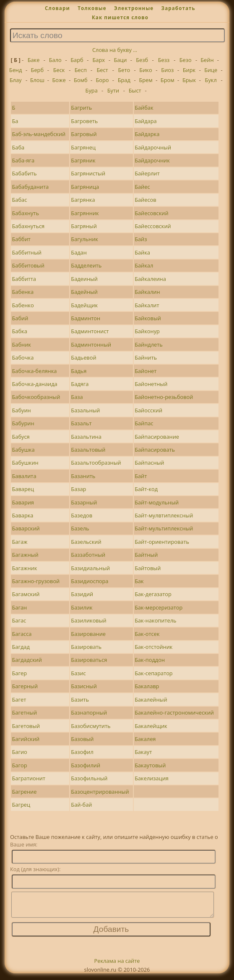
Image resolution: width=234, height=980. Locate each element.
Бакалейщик (151, 726)
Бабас (20, 200)
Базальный (85, 410)
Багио (20, 752)
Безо (186, 60)
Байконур (147, 331)
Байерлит (147, 173)
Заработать (178, 8)
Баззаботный (88, 555)
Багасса (22, 634)
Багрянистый (88, 173)
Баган (20, 607)
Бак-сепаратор (154, 673)
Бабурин (23, 423)
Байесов (145, 200)
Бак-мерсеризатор (159, 607)
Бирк (189, 70)
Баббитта (24, 279)
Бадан (79, 252)
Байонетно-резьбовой (164, 397)
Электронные (134, 8)
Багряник (83, 160)
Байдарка (147, 134)
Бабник (22, 345)
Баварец (23, 489)
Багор (20, 765)
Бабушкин (25, 463)
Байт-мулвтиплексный (164, 515)
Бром (168, 80)
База (77, 397)
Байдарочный (153, 147)
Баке (34, 60)
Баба (18, 147)
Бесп (81, 70)
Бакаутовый (150, 765)
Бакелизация (152, 778)
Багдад (21, 647)
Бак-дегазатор (153, 594)
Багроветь (84, 121)
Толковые (92, 8)
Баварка (23, 515)
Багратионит (29, 778)
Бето (124, 70)
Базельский (86, 542)
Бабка (20, 331)
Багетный (25, 712)
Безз (164, 60)
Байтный (146, 555)
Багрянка (83, 200)
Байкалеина (150, 279)
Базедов (82, 515)
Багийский (26, 739)
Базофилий (86, 765)
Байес (142, 187)
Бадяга (80, 384)
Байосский (148, 410)
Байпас (144, 423)
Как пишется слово (120, 17)
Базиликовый (88, 620)
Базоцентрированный (100, 792)
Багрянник (85, 213)
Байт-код (146, 489)
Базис (78, 673)
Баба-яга (23, 160)
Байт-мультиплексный (164, 528)
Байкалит (147, 305)
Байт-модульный (157, 502)
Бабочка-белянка (35, 371)
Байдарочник (152, 160)
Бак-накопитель (155, 620)
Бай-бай (81, 805)
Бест (102, 70)
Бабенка (23, 292)
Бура (92, 90)
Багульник (84, 239)
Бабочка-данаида (35, 384)
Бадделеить (86, 265)
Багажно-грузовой (36, 581)
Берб (37, 70)
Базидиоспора (90, 581)
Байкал (144, 265)
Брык (189, 80)
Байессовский (153, 226)
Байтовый (148, 568)
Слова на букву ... (115, 50)
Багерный (25, 686)
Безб (142, 60)
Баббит (21, 239)
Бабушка (23, 450)
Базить (80, 700)
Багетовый (26, 726)
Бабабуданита (31, 187)
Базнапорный (89, 712)
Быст (135, 90)
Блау (16, 80)
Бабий (20, 318)
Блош (37, 80)
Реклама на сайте (117, 966)
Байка (142, 252)
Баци (120, 60)
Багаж (20, 542)
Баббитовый (28, 265)
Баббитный (27, 252)
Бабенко (23, 305)
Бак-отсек (147, 634)
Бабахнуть (26, 213)
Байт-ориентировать (162, 542)
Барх (98, 60)
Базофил (82, 752)
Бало (55, 60)
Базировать (86, 647)
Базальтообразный (96, 463)
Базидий (82, 594)
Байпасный (149, 463)
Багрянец (83, 147)
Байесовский (151, 213)
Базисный (84, 686)
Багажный (25, 555)
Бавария (23, 502)
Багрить (81, 108)
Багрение (25, 792)
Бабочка (23, 358)
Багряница (85, 187)
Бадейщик (84, 305)
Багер (19, 673)
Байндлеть (149, 345)
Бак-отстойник (153, 647)
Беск (59, 70)
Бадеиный (84, 279)
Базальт (81, 423)
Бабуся (21, 437)
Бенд (16, 70)
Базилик (82, 607)
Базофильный (89, 778)
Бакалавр (147, 686)
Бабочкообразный (36, 397)
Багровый (84, 134)
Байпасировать (155, 450)
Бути (113, 90)
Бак (139, 581)
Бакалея (145, 739)
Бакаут (143, 752)
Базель (80, 528)
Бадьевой (83, 358)
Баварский (26, 528)
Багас (19, 620)
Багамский (26, 594)
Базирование (88, 634)
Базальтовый (88, 450)
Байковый (148, 318)
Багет (19, 700)
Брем (146, 80)
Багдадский (27, 660)
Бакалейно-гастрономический (174, 712)
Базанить (83, 476)
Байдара (146, 121)
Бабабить (25, 173)
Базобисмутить (91, 726)
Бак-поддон (150, 660)
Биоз (167, 70)
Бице (211, 70)
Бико (146, 70)
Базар (78, 489)
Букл (211, 80)
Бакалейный (151, 700)
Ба (15, 121)
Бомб (81, 80)
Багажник (25, 568)
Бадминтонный (91, 345)
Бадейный (84, 292)
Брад (124, 80)
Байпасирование (157, 437)
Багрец (21, 805)
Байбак (144, 108)
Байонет (146, 371)
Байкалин (147, 292)
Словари (57, 8)
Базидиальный (90, 568)
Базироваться (89, 660)
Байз (141, 239)
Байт (141, 476)
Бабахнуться (29, 226)
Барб (77, 60)
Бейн (207, 60)
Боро (103, 80)
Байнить (146, 358)
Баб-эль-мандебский (39, 134)
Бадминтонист (90, 331)
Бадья (79, 371)
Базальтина (86, 437)
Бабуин (22, 410)
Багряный (84, 226)
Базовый (82, 739)
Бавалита (24, 476)
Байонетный (151, 384)
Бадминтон (86, 318)
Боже (59, 80)
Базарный (84, 502)
